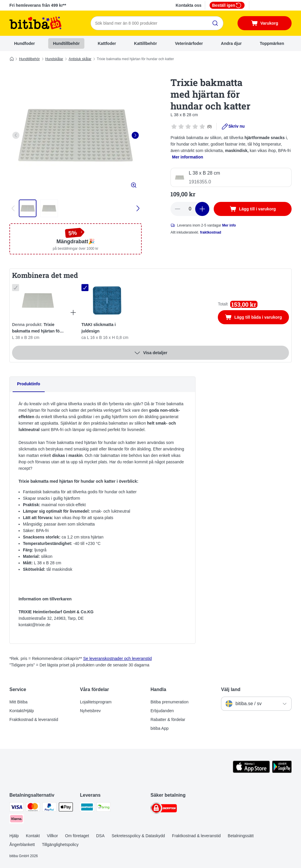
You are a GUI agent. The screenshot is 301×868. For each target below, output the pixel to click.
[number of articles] (190, 209)
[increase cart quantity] (202, 209)
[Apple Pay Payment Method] (66, 808)
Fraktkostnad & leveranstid (34, 720)
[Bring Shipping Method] (103, 808)
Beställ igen (227, 5)
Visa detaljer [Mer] (150, 353)
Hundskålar (54, 59)
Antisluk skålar (80, 59)
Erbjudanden (162, 711)
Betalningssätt (241, 836)
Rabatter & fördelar (168, 720)
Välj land (231, 689)
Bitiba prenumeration (169, 702)
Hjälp (14, 836)
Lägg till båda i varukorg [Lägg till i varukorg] (257, 318)
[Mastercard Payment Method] (33, 808)
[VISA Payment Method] (16, 808)
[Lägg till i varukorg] (253, 209)
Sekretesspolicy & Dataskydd (138, 836)
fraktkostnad (210, 232)
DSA (100, 836)
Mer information (188, 157)
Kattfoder (107, 43)
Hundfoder (25, 43)
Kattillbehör (146, 43)
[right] (135, 135)
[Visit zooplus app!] (251, 771)
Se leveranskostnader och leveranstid (117, 658)
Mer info (229, 225)
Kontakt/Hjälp (22, 711)
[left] (16, 135)
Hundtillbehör (66, 43)
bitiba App (160, 728)
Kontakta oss (188, 5)
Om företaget (77, 836)
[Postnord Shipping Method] (87, 808)
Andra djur (231, 43)
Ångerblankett (22, 845)
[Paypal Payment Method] (49, 808)
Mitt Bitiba (18, 702)
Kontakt (33, 836)
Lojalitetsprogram (96, 702)
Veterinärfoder (189, 43)
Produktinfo (29, 384)
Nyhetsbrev (90, 711)
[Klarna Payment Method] (16, 820)
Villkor (52, 836)
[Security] (164, 809)
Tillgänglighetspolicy (60, 845)
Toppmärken (272, 43)
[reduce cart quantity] (178, 209)
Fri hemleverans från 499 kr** (38, 5)
